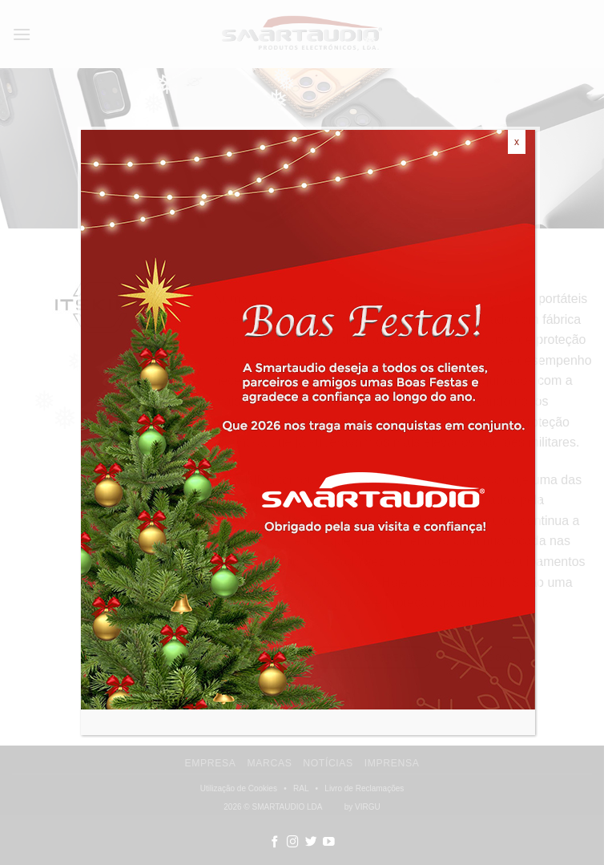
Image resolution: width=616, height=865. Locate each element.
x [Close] (517, 142)
